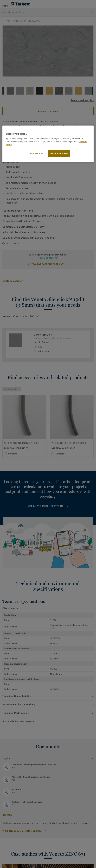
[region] (48, 144)
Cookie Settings (35, 153)
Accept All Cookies (59, 153)
